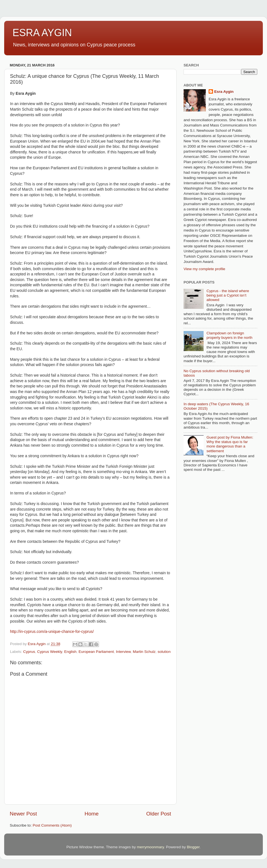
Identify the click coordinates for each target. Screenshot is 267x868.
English (70, 652)
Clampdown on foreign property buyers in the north (229, 335)
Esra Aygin (224, 92)
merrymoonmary (150, 847)
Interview (123, 652)
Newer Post (23, 814)
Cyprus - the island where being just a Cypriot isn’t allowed (228, 295)
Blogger (193, 847)
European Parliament (96, 652)
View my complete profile (204, 269)
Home (92, 814)
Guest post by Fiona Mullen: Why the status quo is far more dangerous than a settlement (230, 444)
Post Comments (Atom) (52, 825)
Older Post (159, 814)
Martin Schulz (144, 652)
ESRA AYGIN (42, 33)
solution (164, 652)
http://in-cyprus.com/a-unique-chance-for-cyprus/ (52, 631)
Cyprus (29, 652)
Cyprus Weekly (50, 652)
